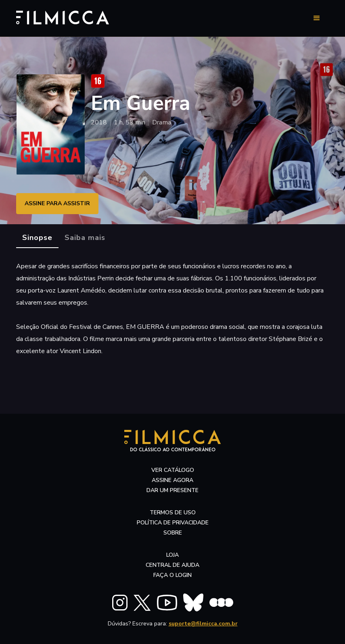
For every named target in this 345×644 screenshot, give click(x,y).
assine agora (172, 480)
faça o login (172, 575)
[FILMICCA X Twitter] (142, 603)
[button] (317, 18)
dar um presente (172, 490)
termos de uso (173, 512)
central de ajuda (172, 565)
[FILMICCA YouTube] (167, 603)
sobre (173, 533)
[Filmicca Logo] (59, 17)
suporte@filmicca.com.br (203, 624)
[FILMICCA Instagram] (120, 603)
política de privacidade (173, 523)
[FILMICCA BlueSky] (193, 603)
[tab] (37, 238)
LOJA (172, 555)
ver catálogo (173, 470)
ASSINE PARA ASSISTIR (57, 203)
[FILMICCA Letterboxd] (221, 603)
